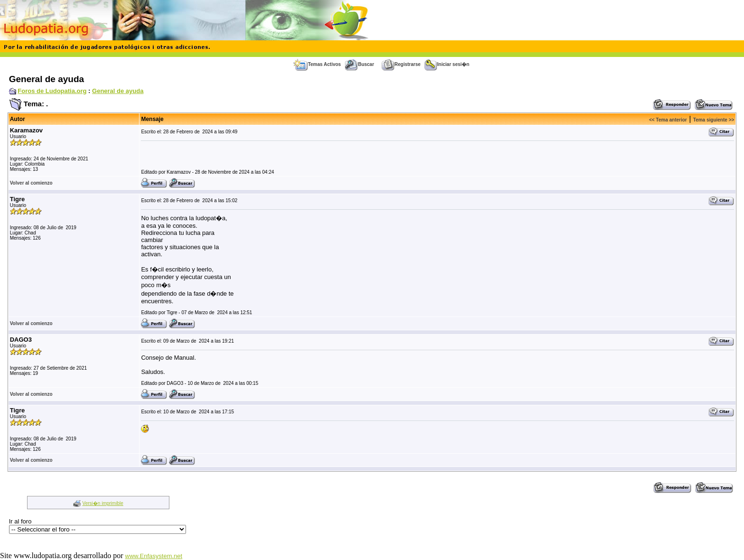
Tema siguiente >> (714, 120)
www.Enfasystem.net (154, 556)
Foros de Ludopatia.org (52, 91)
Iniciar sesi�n (447, 64)
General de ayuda (118, 91)
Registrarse (401, 64)
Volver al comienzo (31, 183)
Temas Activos (317, 64)
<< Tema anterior (668, 120)
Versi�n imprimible (103, 503)
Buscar (359, 64)
